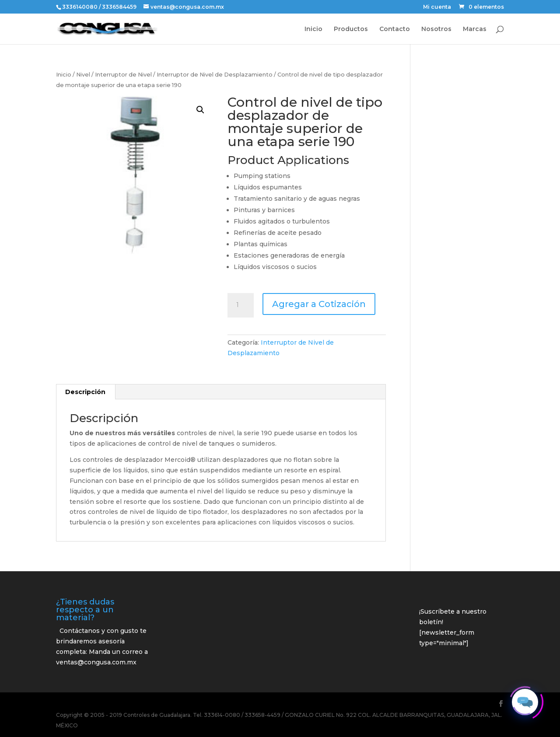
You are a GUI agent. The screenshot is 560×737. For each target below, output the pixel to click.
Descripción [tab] (85, 392)
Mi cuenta (437, 7)
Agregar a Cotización (319, 304)
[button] (200, 110)
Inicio (313, 29)
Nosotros (436, 29)
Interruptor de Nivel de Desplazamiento (215, 75)
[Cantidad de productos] (241, 305)
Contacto (395, 29)
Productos (351, 29)
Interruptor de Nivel (123, 75)
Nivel (83, 75)
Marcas (475, 29)
